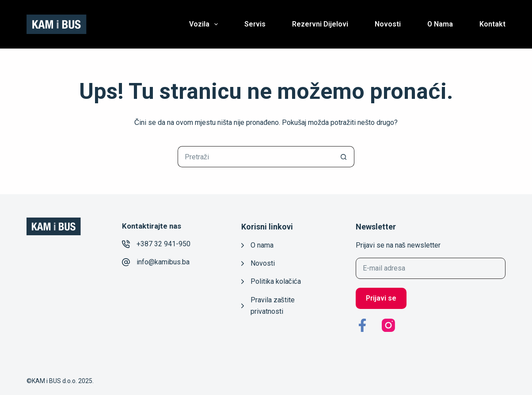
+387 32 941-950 (163, 244)
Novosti (388, 24)
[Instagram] (388, 325)
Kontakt (492, 24)
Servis (255, 24)
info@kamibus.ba (163, 262)
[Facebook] (362, 325)
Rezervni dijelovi (320, 24)
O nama (440, 24)
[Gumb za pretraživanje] (344, 157)
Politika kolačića (276, 281)
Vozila (205, 24)
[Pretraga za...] (255, 157)
